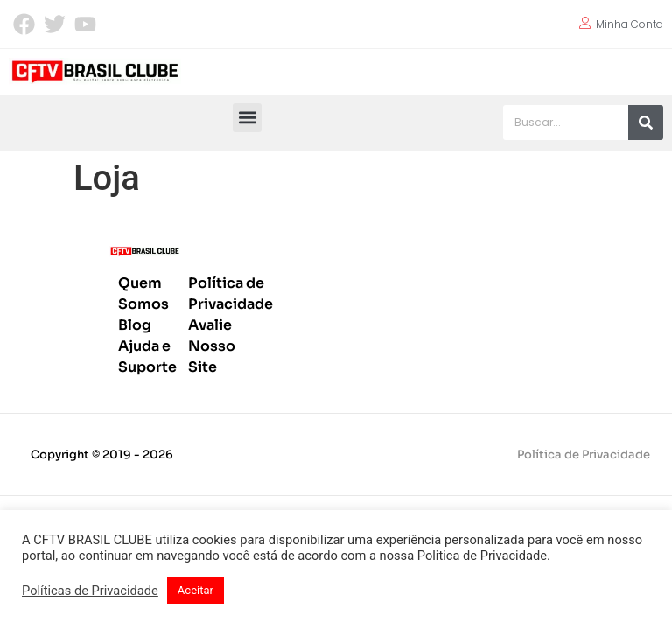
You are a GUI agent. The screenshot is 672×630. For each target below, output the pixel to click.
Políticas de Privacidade (90, 591)
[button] (247, 118)
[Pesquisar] (646, 122)
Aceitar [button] (196, 590)
